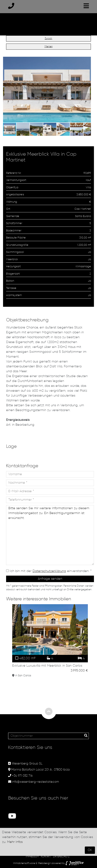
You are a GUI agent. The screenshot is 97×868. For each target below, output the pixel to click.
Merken (49, 47)
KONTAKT (46, 857)
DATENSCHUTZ (61, 857)
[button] (87, 60)
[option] (50, 642)
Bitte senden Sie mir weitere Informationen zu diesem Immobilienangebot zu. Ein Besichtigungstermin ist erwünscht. (50, 535)
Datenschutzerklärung (49, 571)
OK (90, 850)
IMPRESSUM (32, 857)
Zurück (48, 38)
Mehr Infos (15, 842)
